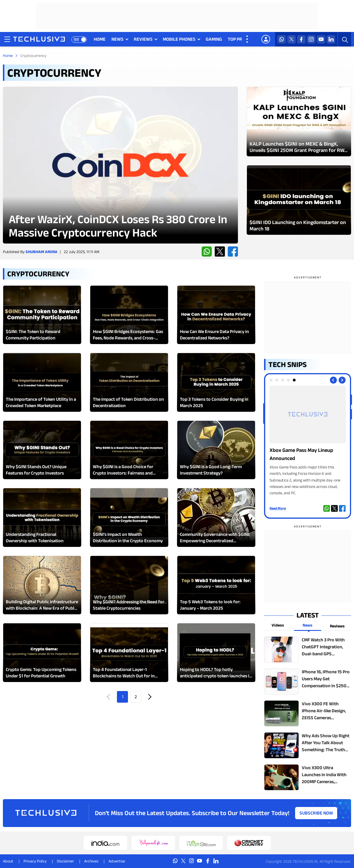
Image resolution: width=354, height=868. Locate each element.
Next (149, 697)
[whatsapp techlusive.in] (282, 39)
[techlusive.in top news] (308, 649)
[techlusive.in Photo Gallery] (308, 441)
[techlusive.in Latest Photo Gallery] (299, 121)
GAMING (214, 39)
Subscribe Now (316, 813)
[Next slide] (342, 380)
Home (8, 56)
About (8, 861)
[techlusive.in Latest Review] (120, 165)
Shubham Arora (41, 252)
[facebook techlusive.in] (301, 39)
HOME (100, 39)
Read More (278, 508)
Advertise (117, 861)
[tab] (271, 380)
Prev (109, 697)
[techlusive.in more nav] (248, 39)
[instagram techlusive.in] (311, 39)
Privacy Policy (35, 861)
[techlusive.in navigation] (7, 39)
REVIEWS (143, 39)
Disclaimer (65, 861)
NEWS (118, 39)
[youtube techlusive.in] (321, 39)
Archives (91, 861)
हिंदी (76, 40)
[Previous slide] (333, 380)
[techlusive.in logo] (39, 40)
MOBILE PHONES (179, 39)
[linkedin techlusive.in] (331, 39)
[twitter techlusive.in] (291, 39)
